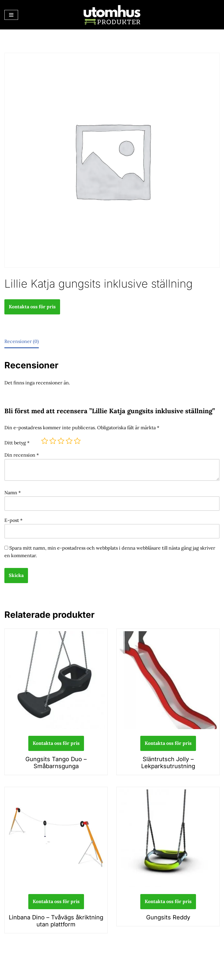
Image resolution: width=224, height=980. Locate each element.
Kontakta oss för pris (32, 307)
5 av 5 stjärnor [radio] (77, 441)
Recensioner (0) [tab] (22, 341)
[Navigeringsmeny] (11, 15)
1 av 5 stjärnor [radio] (45, 441)
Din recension (22, 455)
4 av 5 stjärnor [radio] (69, 441)
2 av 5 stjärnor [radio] (53, 441)
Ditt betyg (17, 443)
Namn (13, 492)
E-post (13, 520)
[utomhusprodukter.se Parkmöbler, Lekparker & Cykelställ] (112, 15)
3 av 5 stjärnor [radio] (61, 441)
